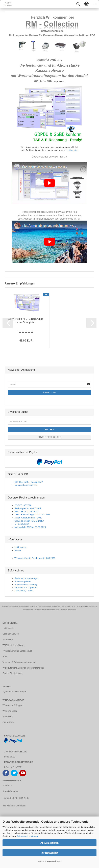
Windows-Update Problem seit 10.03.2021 (35, 558)
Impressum (8, 639)
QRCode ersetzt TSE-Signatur (29, 521)
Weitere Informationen (49, 861)
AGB (5, 656)
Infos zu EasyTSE (13, 767)
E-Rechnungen (22, 524)
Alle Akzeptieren (49, 843)
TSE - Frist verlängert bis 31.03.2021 (32, 515)
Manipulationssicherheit (26, 485)
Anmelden (50, 392)
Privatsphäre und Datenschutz (17, 651)
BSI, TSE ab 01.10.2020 (26, 511)
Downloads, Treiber (24, 591)
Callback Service (11, 634)
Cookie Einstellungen (13, 673)
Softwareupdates (23, 581)
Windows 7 (8, 717)
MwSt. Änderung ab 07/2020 (28, 518)
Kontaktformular (10, 791)
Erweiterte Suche (49, 437)
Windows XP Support (13, 705)
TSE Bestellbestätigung (14, 645)
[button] (8, 323)
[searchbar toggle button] (78, 4)
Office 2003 (8, 722)
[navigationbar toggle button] (95, 4)
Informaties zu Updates (26, 588)
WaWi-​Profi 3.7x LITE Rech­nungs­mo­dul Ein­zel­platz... (26, 321)
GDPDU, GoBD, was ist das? (29, 482)
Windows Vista (10, 711)
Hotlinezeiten (72, 150)
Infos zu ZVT (10, 757)
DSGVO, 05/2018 (23, 505)
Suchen (50, 430)
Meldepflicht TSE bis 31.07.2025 (30, 527)
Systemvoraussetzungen (26, 578)
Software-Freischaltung (26, 584)
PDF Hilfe (7, 786)
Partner (18, 550)
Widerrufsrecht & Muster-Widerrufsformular (23, 668)
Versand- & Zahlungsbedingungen (19, 662)
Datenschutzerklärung (27, 836)
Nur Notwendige (49, 853)
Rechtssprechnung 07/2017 (28, 508)
